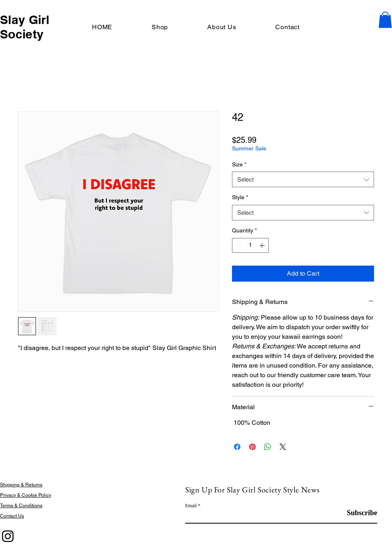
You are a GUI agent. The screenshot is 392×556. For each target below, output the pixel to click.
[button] (385, 20)
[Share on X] (283, 447)
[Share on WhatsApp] (268, 447)
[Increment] (263, 245)
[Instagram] (8, 536)
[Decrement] (238, 245)
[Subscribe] (357, 513)
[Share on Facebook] (237, 447)
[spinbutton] (250, 245)
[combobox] (303, 179)
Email (191, 506)
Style (240, 197)
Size (239, 164)
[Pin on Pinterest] (252, 447)
